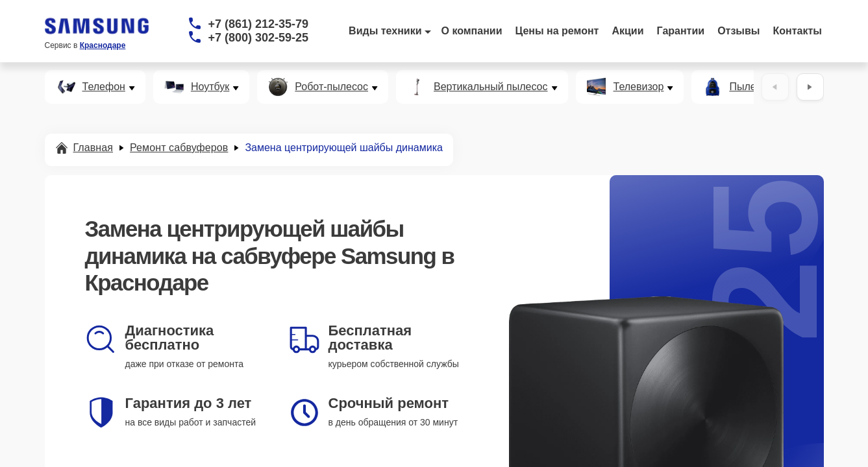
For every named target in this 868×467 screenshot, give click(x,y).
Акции (627, 31)
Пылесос (750, 87)
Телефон (104, 87)
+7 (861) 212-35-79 (259, 24)
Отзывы (738, 31)
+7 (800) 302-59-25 (259, 38)
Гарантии (681, 31)
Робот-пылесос (331, 87)
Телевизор (639, 87)
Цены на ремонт (557, 31)
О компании (472, 31)
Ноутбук (210, 87)
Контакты (798, 31)
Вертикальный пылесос (491, 87)
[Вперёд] (810, 87)
